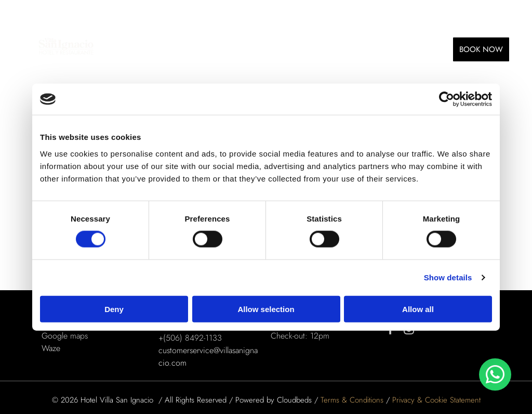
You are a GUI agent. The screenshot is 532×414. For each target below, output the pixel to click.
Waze (51, 348)
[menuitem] (139, 49)
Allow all (418, 309)
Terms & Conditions (352, 400)
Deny (114, 309)
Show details (448, 277)
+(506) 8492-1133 (190, 338)
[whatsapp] (495, 376)
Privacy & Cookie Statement (436, 400)
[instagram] (409, 331)
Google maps (65, 336)
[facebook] (391, 331)
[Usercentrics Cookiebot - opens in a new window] (447, 99)
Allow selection (266, 309)
